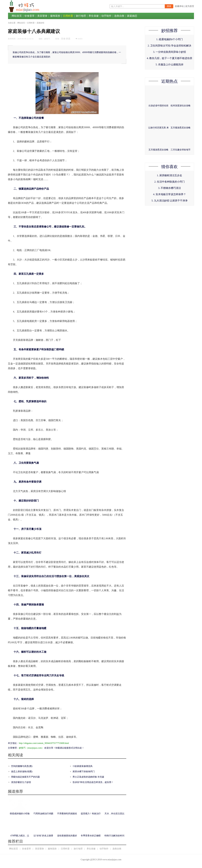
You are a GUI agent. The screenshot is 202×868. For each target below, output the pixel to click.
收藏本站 (179, 6)
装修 (63, 39)
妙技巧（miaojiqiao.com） (31, 748)
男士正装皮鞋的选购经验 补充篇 (88, 777)
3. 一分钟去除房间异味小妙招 (169, 52)
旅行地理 (81, 16)
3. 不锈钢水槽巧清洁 (169, 188)
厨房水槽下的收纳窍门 (84, 772)
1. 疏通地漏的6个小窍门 (169, 39)
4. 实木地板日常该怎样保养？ (169, 194)
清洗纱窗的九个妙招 (21, 782)
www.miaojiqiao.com (112, 860)
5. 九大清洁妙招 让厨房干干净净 (169, 201)
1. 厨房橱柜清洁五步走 (169, 175)
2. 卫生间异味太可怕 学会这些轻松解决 (169, 46)
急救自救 (119, 16)
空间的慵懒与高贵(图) (22, 766)
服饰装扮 (55, 16)
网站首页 (17, 16)
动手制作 (106, 16)
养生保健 (94, 16)
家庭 (68, 39)
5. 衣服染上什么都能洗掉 (169, 64)
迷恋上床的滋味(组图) (22, 772)
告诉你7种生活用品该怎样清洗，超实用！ (93, 782)
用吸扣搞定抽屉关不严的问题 (25, 777)
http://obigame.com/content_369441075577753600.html (44, 743)
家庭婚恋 (132, 16)
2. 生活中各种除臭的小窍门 (169, 182)
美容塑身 (42, 16)
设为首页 (190, 6)
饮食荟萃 (30, 16)
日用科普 (68, 16)
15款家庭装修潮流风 (83, 766)
